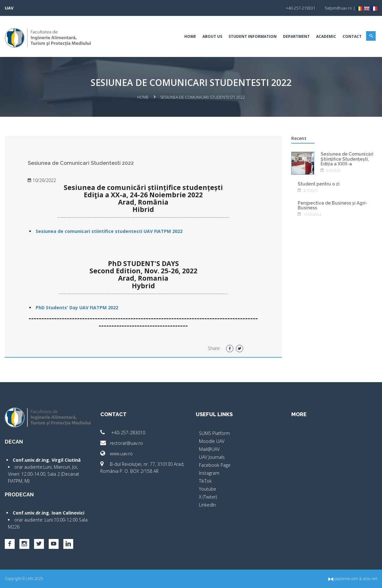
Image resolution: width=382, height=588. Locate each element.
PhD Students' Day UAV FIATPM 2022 (77, 308)
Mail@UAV (209, 449)
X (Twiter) (208, 497)
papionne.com (343, 579)
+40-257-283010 (123, 433)
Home (190, 36)
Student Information (253, 36)
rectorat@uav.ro (122, 443)
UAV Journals (212, 457)
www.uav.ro (117, 454)
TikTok (205, 481)
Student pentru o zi (319, 184)
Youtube (208, 489)
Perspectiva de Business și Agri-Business (332, 205)
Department (296, 36)
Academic (326, 36)
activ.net (370, 579)
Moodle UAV (212, 441)
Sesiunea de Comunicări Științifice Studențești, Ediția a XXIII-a (347, 159)
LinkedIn (207, 505)
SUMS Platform (214, 433)
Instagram (209, 473)
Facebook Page (215, 465)
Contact (352, 36)
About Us (212, 36)
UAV (9, 8)
